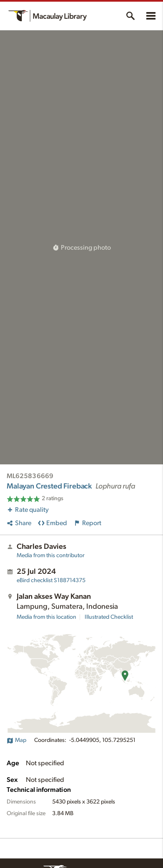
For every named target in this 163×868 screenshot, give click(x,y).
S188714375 (51, 580)
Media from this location (46, 617)
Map (16, 740)
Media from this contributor (51, 556)
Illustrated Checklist (109, 617)
